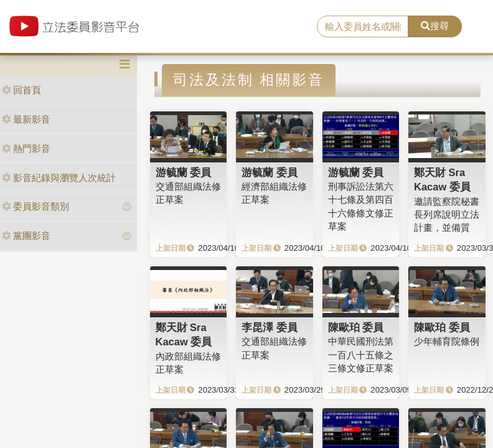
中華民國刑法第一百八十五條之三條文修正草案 (361, 355)
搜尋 (435, 26)
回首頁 (21, 90)
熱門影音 (26, 148)
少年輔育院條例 (447, 341)
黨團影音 (26, 236)
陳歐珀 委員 (356, 327)
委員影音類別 (35, 206)
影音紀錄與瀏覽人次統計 (59, 178)
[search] (363, 27)
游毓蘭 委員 (184, 172)
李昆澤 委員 (270, 327)
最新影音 (26, 119)
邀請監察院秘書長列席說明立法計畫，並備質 (447, 215)
